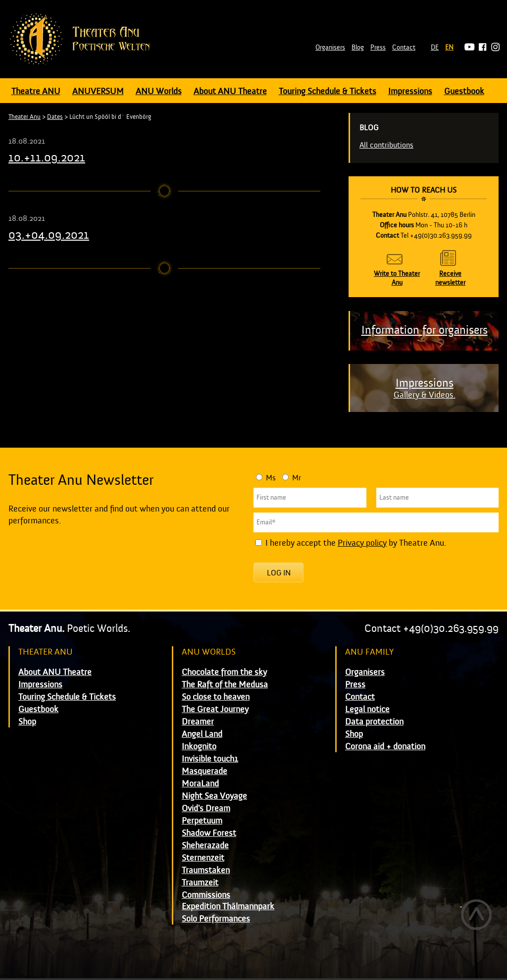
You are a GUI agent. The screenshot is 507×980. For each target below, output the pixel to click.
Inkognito (199, 747)
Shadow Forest (209, 833)
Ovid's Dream (206, 808)
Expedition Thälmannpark (228, 906)
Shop (27, 722)
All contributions (386, 145)
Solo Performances (216, 919)
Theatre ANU (36, 91)
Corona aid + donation (385, 747)
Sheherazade (205, 846)
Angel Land (202, 734)
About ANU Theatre (230, 91)
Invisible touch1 (210, 759)
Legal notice (367, 709)
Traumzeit (200, 883)
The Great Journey (215, 709)
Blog (358, 48)
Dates (55, 117)
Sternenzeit (203, 858)
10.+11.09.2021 (47, 158)
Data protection (374, 722)
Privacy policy (362, 543)
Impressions (410, 91)
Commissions (206, 895)
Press (378, 48)
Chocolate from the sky (224, 672)
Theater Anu (25, 117)
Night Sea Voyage (214, 796)
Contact (404, 48)
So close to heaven (216, 697)
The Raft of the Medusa (225, 685)
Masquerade (204, 771)
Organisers (330, 48)
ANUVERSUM (98, 91)
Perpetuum (202, 821)
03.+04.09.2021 (49, 235)
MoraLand (200, 784)
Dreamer (198, 722)
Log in (279, 573)
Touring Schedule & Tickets (328, 91)
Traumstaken (206, 870)
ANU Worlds (159, 91)
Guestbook (464, 91)
